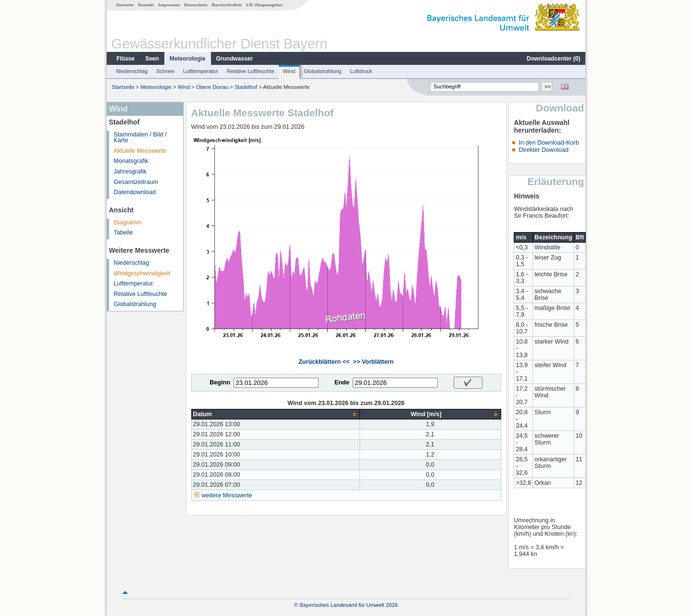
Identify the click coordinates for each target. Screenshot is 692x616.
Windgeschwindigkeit (142, 273)
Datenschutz (196, 5)
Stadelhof (246, 87)
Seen (152, 59)
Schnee (165, 71)
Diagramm (128, 222)
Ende (342, 382)
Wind (289, 71)
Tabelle (124, 233)
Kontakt (146, 5)
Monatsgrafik (131, 161)
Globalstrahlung (322, 71)
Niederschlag (132, 71)
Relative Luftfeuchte (251, 71)
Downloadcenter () (553, 59)
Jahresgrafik (130, 172)
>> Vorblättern (373, 362)
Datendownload (135, 192)
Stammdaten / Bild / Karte (140, 138)
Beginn (220, 382)
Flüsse (125, 59)
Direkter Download (544, 150)
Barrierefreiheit (227, 5)
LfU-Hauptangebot (264, 5)
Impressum (169, 5)
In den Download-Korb (549, 143)
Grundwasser (235, 59)
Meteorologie (188, 59)
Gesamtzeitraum (136, 182)
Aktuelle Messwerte (140, 151)
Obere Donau (212, 87)
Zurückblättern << (324, 362)
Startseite (125, 5)
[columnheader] (275, 414)
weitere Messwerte (227, 495)
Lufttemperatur (201, 71)
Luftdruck (361, 71)
